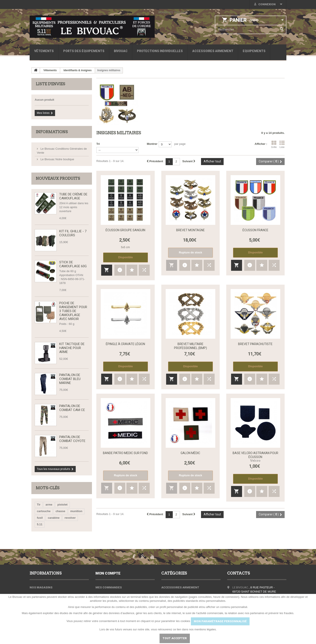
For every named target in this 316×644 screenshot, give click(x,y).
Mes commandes (109, 587)
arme (49, 505)
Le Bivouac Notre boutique (57, 159)
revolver (70, 518)
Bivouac (121, 51)
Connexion (267, 4)
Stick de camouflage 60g (73, 264)
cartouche (44, 511)
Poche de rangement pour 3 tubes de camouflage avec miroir (73, 311)
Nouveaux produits (58, 178)
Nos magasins (41, 587)
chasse (60, 511)
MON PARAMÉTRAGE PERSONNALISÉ (220, 621)
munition (76, 511)
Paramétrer (142, 638)
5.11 (40, 524)
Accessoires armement (213, 51)
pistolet (62, 505)
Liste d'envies (50, 84)
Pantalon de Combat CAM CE (72, 408)
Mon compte (108, 573)
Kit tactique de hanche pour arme (72, 348)
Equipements (254, 51)
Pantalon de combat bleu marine (70, 379)
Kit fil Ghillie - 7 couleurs (73, 233)
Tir (39, 505)
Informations (52, 132)
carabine (54, 518)
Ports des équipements (84, 51)
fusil (40, 518)
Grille (274, 144)
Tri (98, 144)
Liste (282, 144)
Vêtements (44, 51)
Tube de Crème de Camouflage (73, 196)
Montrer (152, 144)
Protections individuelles (160, 51)
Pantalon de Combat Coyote (72, 439)
